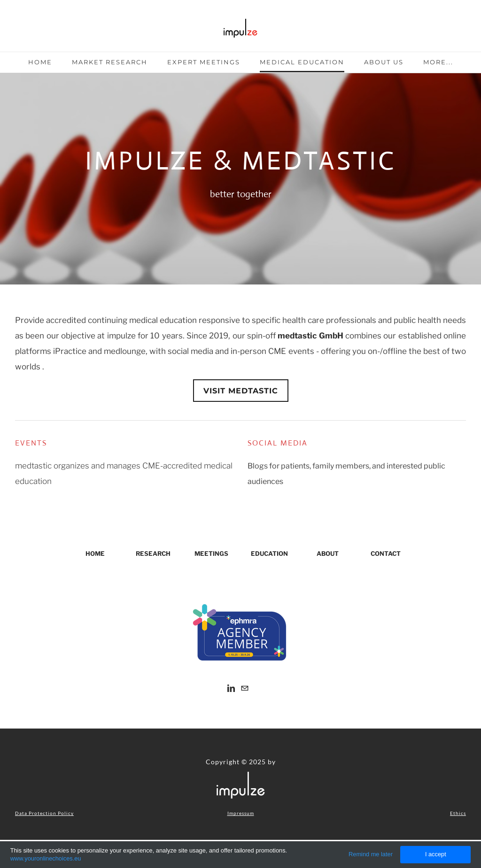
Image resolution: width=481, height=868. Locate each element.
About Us (384, 62)
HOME (95, 553)
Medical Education (302, 62)
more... (438, 62)
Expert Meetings (204, 62)
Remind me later (371, 854)
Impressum (241, 813)
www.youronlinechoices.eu (46, 858)
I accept (436, 854)
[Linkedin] (231, 688)
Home (40, 62)
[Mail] (245, 688)
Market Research (110, 62)
